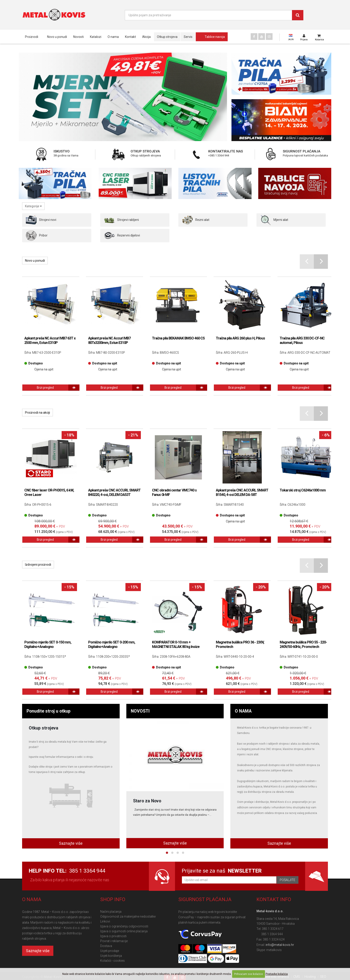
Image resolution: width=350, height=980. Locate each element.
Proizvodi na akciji (37, 413)
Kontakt (130, 37)
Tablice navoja (215, 37)
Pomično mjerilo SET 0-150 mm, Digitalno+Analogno (48, 644)
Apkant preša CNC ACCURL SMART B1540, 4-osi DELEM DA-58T (242, 492)
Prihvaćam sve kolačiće (249, 974)
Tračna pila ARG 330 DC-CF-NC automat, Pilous (302, 340)
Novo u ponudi (57, 37)
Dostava (106, 946)
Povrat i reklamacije (114, 941)
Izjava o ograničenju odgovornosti (124, 926)
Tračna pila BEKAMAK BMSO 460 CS (178, 338)
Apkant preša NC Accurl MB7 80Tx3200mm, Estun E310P (109, 340)
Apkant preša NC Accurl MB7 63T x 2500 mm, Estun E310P (50, 340)
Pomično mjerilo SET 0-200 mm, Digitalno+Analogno (112, 644)
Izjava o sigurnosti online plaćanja (124, 931)
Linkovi (105, 921)
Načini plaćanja (111, 912)
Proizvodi (32, 37)
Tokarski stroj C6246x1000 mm (303, 490)
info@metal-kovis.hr (280, 945)
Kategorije (33, 206)
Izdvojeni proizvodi (38, 565)
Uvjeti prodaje (110, 951)
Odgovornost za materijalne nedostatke (128, 916)
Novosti (78, 37)
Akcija (146, 37)
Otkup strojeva (167, 37)
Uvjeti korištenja (111, 956)
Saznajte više (71, 843)
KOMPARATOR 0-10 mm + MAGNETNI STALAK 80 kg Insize (176, 644)
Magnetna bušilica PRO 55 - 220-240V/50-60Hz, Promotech (303, 644)
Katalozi (96, 37)
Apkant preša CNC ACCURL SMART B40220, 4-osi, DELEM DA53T (114, 492)
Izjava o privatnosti (113, 936)
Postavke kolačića (277, 974)
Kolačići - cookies (112, 961)
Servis (188, 37)
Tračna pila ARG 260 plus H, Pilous (240, 338)
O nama (113, 37)
